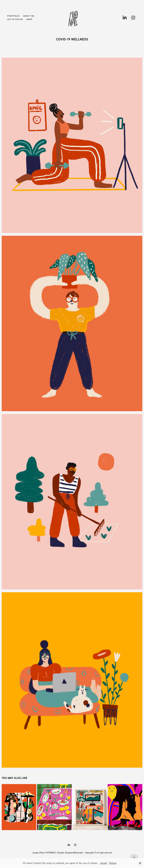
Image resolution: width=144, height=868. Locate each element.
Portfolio (13, 16)
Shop (29, 19)
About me (29, 16)
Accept (104, 863)
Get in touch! (15, 19)
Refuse (113, 863)
